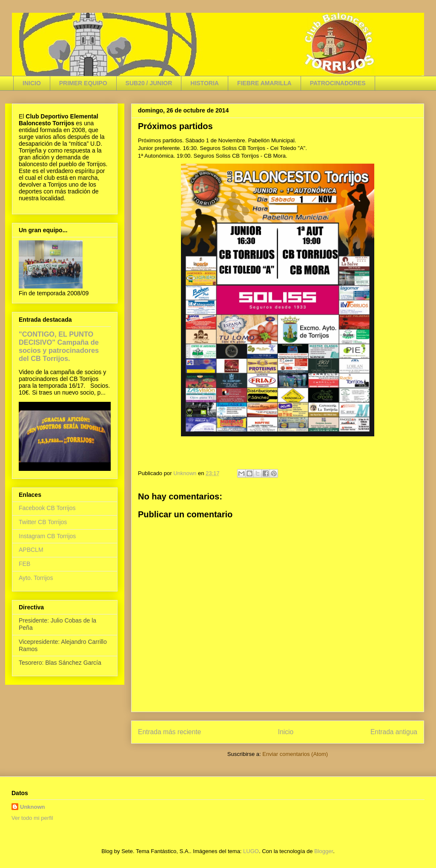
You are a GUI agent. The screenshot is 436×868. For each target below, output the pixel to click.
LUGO (251, 851)
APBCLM (31, 550)
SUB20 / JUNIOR (149, 83)
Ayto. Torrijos (36, 578)
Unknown (33, 807)
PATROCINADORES (338, 83)
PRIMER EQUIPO (83, 83)
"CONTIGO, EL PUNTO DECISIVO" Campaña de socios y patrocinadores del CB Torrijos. (59, 346)
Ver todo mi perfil (32, 818)
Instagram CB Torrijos (47, 536)
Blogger (324, 851)
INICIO (32, 83)
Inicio (286, 732)
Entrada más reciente (169, 732)
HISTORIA (205, 83)
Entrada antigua (394, 732)
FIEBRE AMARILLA (264, 83)
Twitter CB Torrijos (43, 522)
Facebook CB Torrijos (47, 508)
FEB (24, 564)
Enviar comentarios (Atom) (295, 754)
